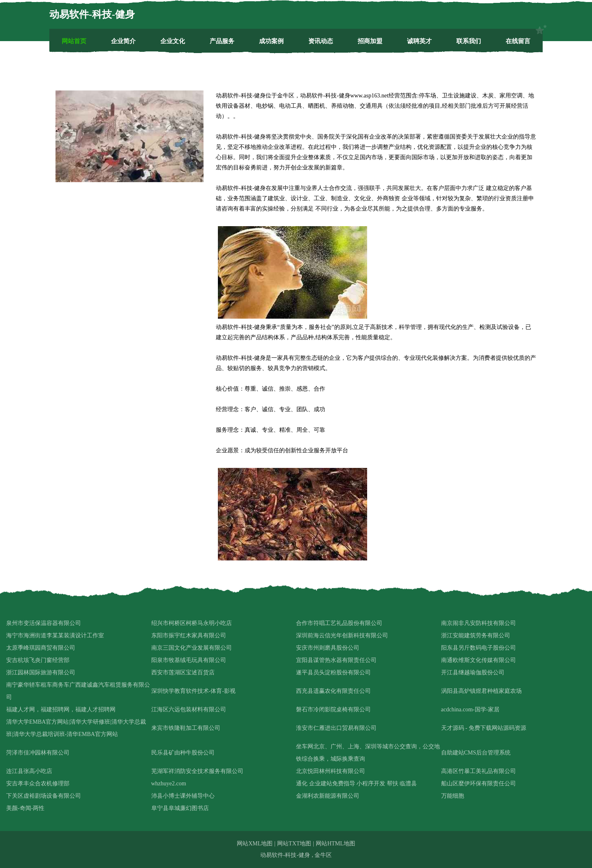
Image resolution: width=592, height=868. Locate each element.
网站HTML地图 (335, 844)
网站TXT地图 (294, 844)
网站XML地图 (255, 844)
